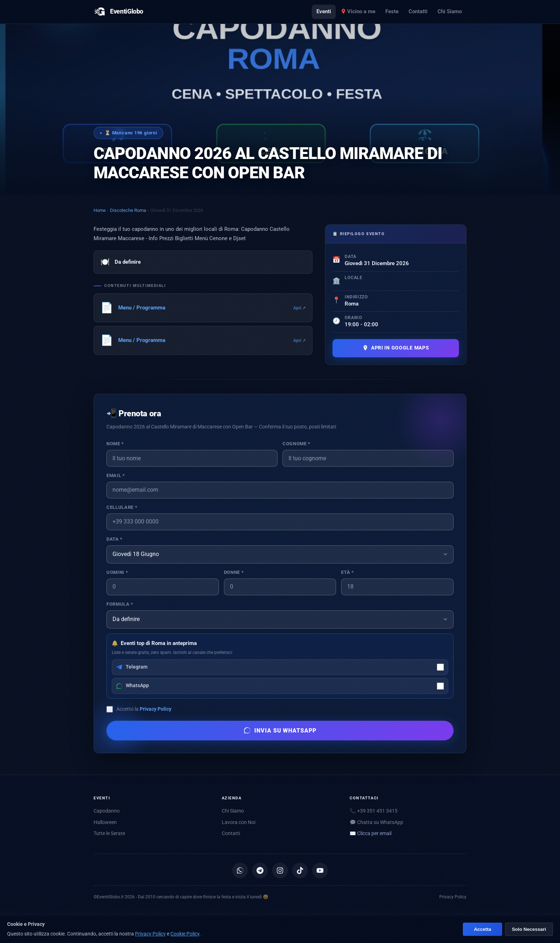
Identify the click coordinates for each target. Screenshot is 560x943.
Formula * (120, 604)
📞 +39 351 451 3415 (374, 811)
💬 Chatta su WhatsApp (376, 822)
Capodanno (107, 811)
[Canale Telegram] (260, 870)
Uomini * (117, 572)
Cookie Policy (185, 934)
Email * (116, 475)
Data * (114, 539)
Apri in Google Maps (396, 348)
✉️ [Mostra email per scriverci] (371, 833)
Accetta (481, 929)
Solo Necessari (528, 929)
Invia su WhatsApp (280, 730)
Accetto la (144, 709)
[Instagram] (280, 870)
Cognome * (296, 444)
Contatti (418, 11)
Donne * (234, 572)
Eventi (324, 11)
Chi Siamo (450, 11)
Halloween (105, 822)
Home (100, 210)
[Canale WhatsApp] (240, 870)
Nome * (115, 444)
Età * (347, 572)
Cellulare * (122, 507)
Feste (392, 11)
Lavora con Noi (239, 822)
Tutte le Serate (109, 833)
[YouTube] (320, 870)
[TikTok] (300, 870)
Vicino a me (358, 11)
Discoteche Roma (128, 210)
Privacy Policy (156, 709)
